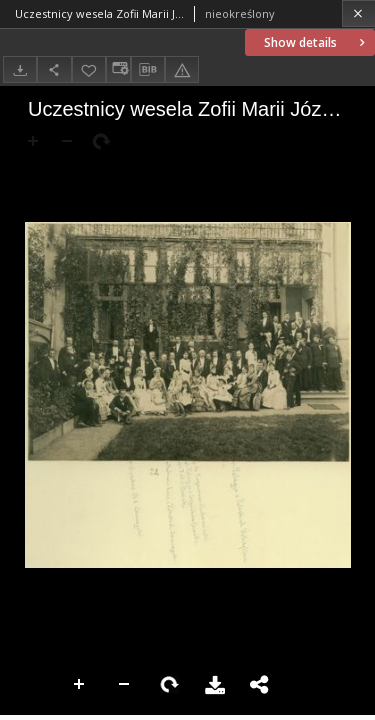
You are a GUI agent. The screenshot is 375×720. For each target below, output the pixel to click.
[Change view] (118, 69)
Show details (316, 42)
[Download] (20, 69)
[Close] (358, 13)
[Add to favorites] (89, 69)
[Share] (54, 69)
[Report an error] (182, 69)
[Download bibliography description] (148, 70)
